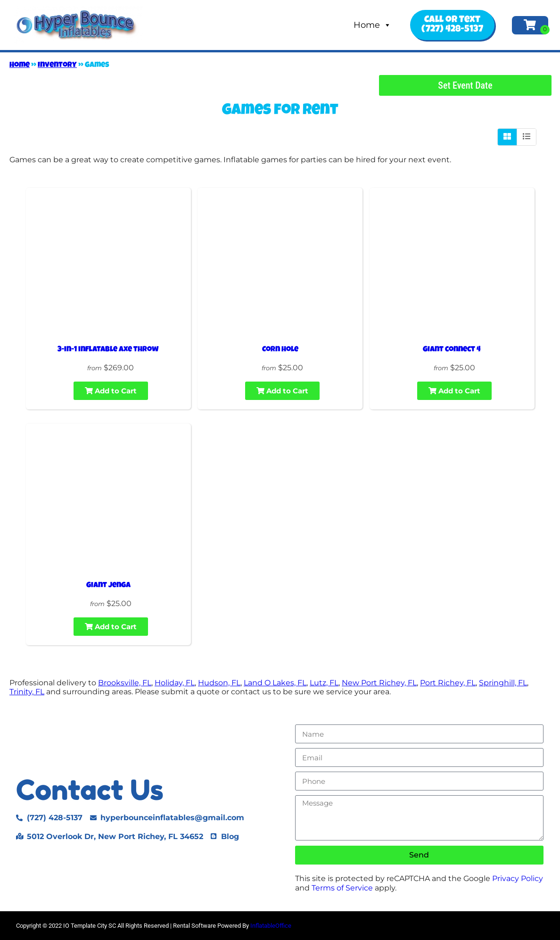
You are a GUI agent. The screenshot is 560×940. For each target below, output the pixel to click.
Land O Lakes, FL (275, 683)
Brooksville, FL (125, 683)
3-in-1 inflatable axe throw (108, 350)
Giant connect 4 (452, 350)
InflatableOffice (271, 926)
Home (372, 25)
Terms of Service (342, 888)
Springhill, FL (503, 683)
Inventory (57, 66)
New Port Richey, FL (379, 683)
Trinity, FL (27, 692)
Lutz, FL (324, 683)
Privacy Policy (518, 878)
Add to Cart (111, 391)
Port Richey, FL (448, 683)
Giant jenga (108, 586)
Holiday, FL (175, 683)
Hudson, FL (219, 683)
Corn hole (280, 350)
